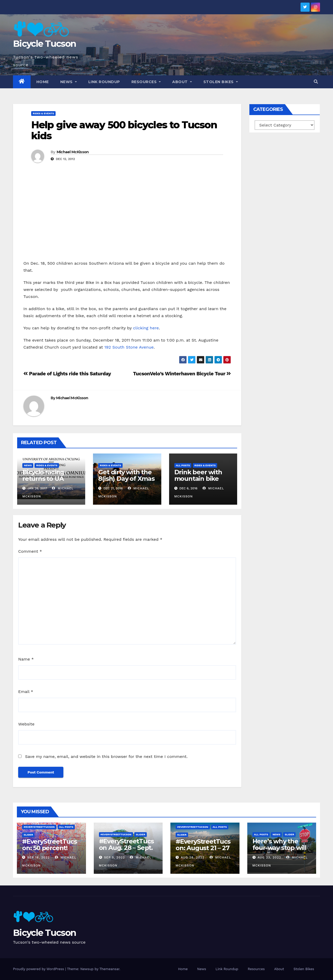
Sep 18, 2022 (38, 857)
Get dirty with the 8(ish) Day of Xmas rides (126, 479)
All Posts (183, 465)
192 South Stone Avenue (129, 347)
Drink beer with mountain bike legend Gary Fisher (203, 479)
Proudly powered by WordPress (39, 969)
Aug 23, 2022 (269, 857)
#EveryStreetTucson (39, 827)
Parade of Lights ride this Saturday (67, 374)
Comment (30, 551)
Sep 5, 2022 (114, 857)
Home (43, 82)
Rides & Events (43, 113)
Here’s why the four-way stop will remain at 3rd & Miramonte (279, 851)
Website (26, 724)
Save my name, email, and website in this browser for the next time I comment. (106, 756)
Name (26, 659)
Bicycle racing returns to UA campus (43, 479)
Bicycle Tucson (44, 44)
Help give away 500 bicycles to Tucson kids (124, 130)
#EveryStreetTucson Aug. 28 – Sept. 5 (126, 848)
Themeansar (109, 969)
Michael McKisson (73, 152)
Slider (28, 835)
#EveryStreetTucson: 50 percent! (49, 845)
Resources (146, 82)
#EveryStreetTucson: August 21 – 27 (203, 845)
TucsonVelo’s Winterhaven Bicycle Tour (182, 374)
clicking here (146, 328)
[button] (316, 82)
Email (26, 692)
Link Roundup (104, 82)
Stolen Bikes (221, 82)
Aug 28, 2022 (193, 857)
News (69, 82)
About (182, 82)
